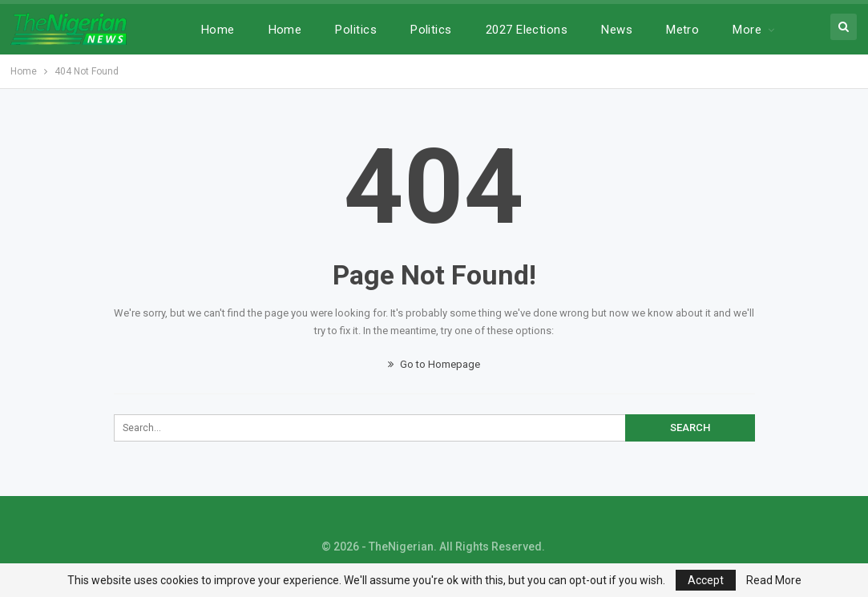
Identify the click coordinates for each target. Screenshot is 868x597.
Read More (774, 580)
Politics (356, 30)
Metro (682, 30)
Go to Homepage (434, 364)
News (617, 30)
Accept (706, 580)
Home (218, 30)
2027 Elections (527, 30)
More (747, 30)
